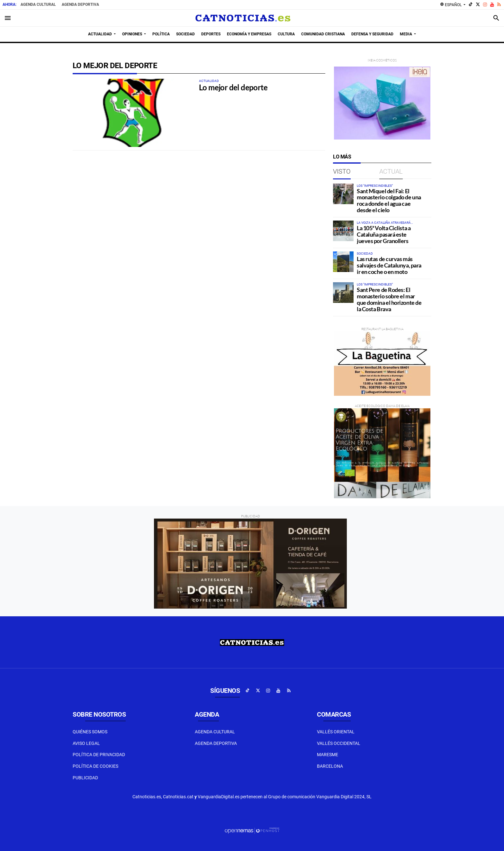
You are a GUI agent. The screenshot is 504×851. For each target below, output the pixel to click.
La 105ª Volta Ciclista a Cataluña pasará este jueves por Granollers (384, 234)
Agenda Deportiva (80, 5)
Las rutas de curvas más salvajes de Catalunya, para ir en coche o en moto (389, 265)
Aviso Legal (86, 743)
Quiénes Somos (90, 732)
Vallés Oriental (336, 732)
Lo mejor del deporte (233, 87)
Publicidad (85, 778)
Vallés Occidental (339, 743)
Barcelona (330, 766)
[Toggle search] (496, 18)
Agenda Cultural (38, 5)
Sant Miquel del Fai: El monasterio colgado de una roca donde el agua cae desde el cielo (389, 200)
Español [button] (451, 4)
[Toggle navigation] (8, 18)
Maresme (328, 755)
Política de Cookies (95, 766)
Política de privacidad (99, 755)
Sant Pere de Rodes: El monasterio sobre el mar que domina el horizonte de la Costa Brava (389, 299)
